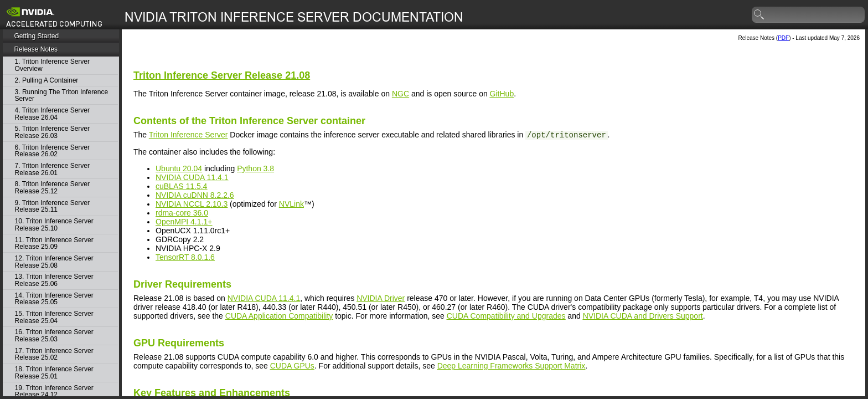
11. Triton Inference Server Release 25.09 (54, 244)
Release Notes (36, 49)
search (759, 15)
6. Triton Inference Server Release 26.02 (52, 151)
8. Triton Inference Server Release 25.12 (52, 188)
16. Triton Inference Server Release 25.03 (54, 336)
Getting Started (36, 36)
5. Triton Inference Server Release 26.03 (52, 132)
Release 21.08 (222, 75)
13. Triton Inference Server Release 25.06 (54, 280)
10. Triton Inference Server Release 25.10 (54, 225)
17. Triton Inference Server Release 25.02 (54, 354)
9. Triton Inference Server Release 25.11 (52, 206)
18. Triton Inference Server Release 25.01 (54, 373)
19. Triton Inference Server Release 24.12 (54, 392)
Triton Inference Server (188, 135)
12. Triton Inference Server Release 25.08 (54, 262)
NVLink (291, 204)
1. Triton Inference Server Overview (52, 65)
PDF (783, 38)
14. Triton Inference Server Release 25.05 (54, 299)
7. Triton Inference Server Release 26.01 (52, 169)
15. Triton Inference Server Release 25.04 (54, 317)
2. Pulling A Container (47, 81)
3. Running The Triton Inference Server (62, 96)
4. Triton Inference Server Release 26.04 (52, 114)
